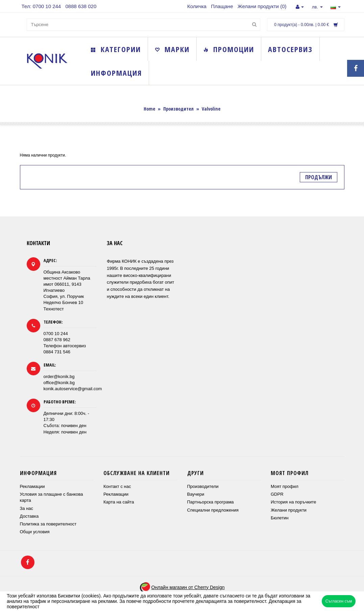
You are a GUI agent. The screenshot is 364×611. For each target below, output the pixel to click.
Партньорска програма (211, 502)
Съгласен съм (339, 601)
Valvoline (211, 109)
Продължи (319, 177)
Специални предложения (213, 510)
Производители (203, 486)
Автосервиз (290, 49)
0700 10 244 (56, 334)
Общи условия (35, 532)
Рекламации (32, 486)
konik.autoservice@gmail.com (73, 389)
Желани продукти (289, 510)
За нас (27, 508)
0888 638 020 (81, 6)
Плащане (222, 6)
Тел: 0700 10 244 (41, 6)
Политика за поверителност (48, 524)
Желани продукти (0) (262, 6)
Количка (197, 6)
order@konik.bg (59, 377)
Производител (178, 109)
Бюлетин (280, 518)
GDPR (277, 494)
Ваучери (196, 494)
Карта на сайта (119, 502)
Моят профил (285, 486)
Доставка (29, 516)
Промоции (229, 49)
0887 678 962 (57, 340)
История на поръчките (293, 502)
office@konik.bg (59, 383)
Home (149, 109)
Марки (172, 49)
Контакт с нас (117, 486)
